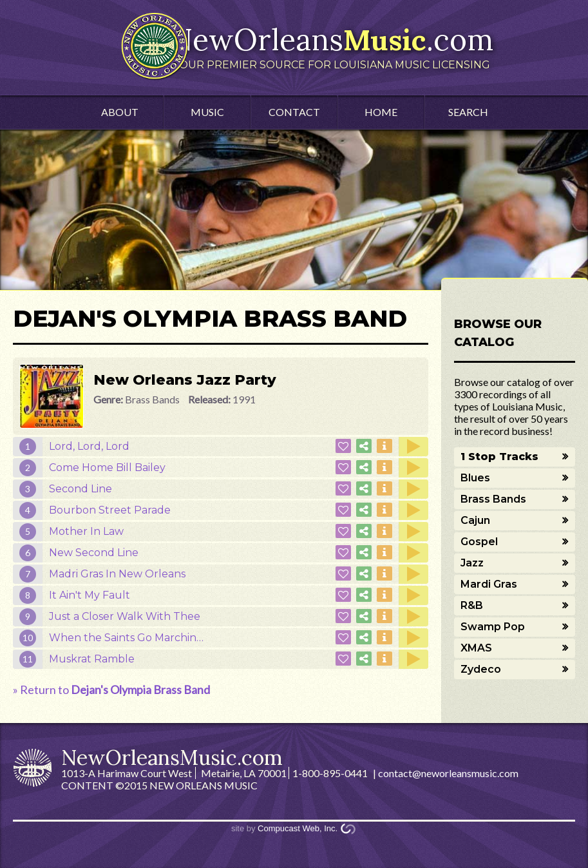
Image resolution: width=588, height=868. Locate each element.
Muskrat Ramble (92, 659)
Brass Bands (493, 499)
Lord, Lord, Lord (89, 446)
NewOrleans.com (331, 46)
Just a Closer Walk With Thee (125, 616)
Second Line (81, 489)
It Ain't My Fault (90, 595)
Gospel (479, 542)
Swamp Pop (493, 627)
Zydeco (481, 669)
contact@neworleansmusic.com (448, 773)
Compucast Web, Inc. (298, 828)
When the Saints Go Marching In (133, 638)
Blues (475, 478)
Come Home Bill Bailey (107, 468)
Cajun (475, 520)
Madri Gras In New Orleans (117, 574)
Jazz (472, 563)
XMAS (476, 648)
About (120, 112)
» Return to (111, 690)
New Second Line (94, 553)
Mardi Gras (489, 584)
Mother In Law (86, 531)
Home (381, 112)
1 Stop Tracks (499, 457)
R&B (472, 605)
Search (468, 112)
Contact (294, 112)
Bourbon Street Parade (110, 510)
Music (207, 112)
